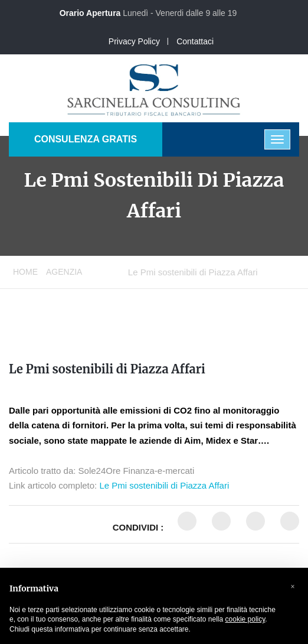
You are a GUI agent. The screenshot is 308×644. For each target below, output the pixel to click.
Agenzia (64, 272)
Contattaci (195, 41)
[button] (293, 587)
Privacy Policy (134, 41)
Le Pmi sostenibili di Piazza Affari (107, 369)
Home (25, 272)
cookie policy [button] (245, 619)
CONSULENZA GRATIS (86, 139)
